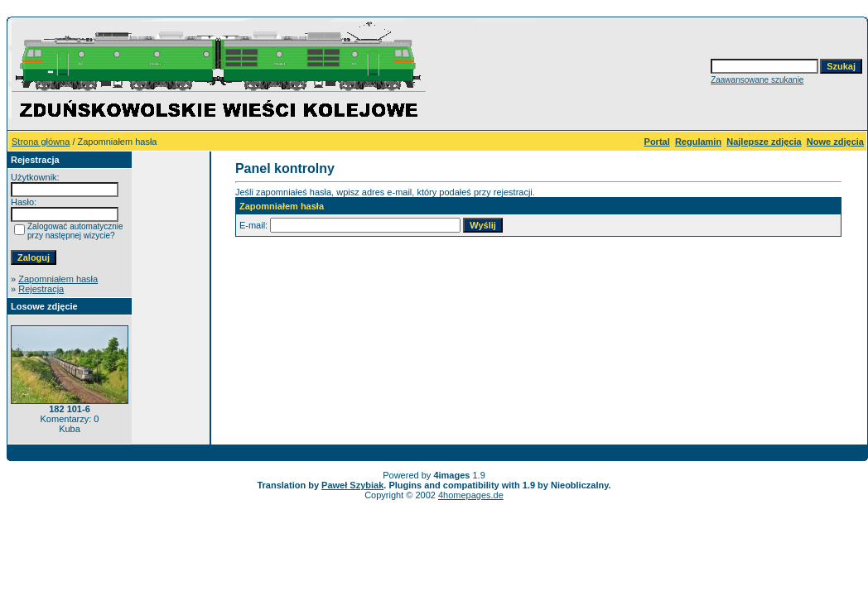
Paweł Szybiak (352, 485)
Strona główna (41, 142)
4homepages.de (471, 495)
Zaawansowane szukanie (757, 80)
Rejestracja (41, 289)
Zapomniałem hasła (58, 279)
